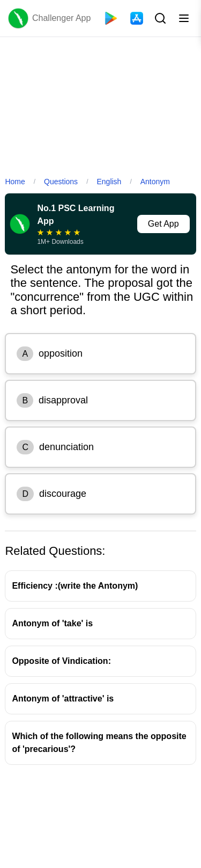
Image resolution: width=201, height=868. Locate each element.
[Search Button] (159, 18)
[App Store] (137, 18)
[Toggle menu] (184, 18)
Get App (163, 224)
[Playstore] (111, 18)
